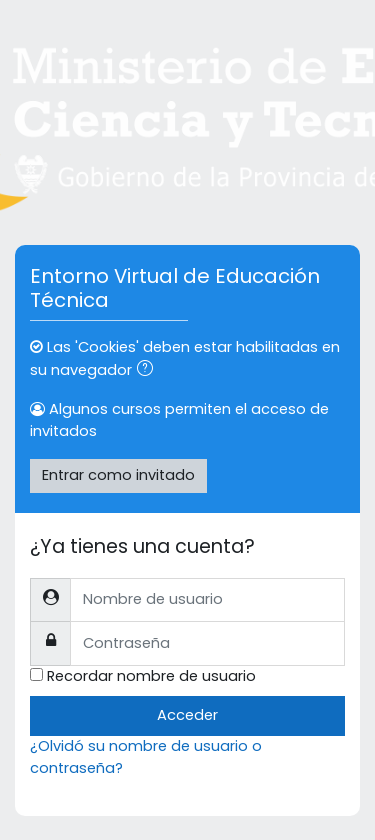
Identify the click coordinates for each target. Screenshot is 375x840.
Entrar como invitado (118, 475)
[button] (149, 371)
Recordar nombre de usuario (151, 676)
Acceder (187, 715)
